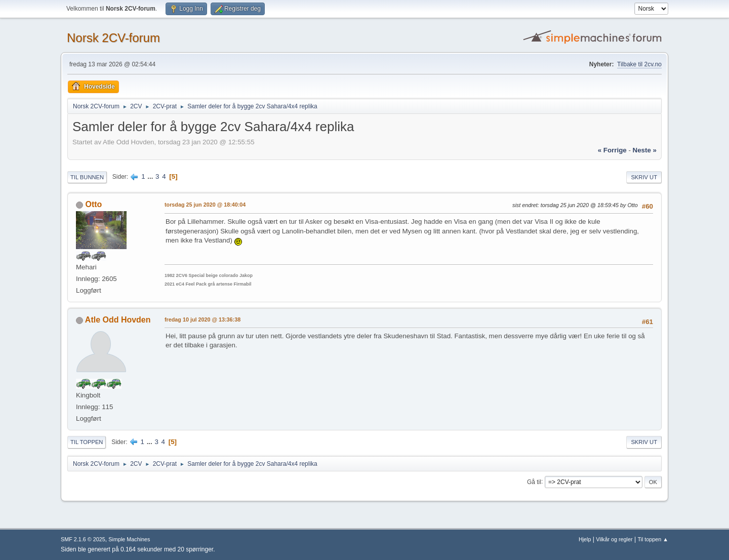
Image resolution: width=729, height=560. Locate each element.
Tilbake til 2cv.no (639, 64)
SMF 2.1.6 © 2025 (83, 539)
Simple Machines (129, 539)
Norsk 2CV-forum (113, 38)
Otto (93, 204)
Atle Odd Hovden (118, 320)
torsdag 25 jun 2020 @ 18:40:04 (205, 205)
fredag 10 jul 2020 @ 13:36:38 (202, 319)
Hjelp (585, 539)
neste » (645, 150)
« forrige (612, 150)
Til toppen (87, 442)
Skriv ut (644, 177)
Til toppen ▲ (653, 539)
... (151, 176)
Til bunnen (87, 177)
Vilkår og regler (614, 539)
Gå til (534, 482)
